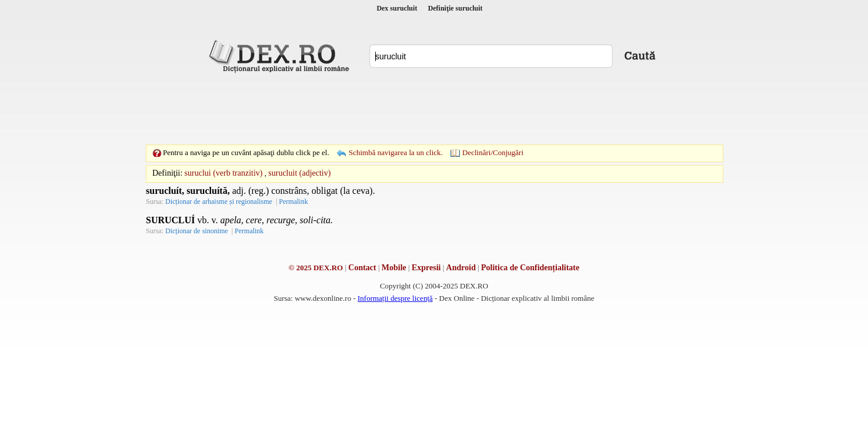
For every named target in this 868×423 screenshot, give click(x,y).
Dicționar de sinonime (197, 231)
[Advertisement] (434, 109)
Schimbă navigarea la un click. (396, 152)
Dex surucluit (397, 8)
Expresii (426, 268)
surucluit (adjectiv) (299, 173)
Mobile (394, 268)
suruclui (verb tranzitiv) (224, 173)
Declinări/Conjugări (493, 152)
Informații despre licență (395, 298)
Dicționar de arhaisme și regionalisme (219, 202)
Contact (362, 268)
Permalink (293, 202)
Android (461, 268)
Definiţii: (167, 173)
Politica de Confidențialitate (530, 268)
